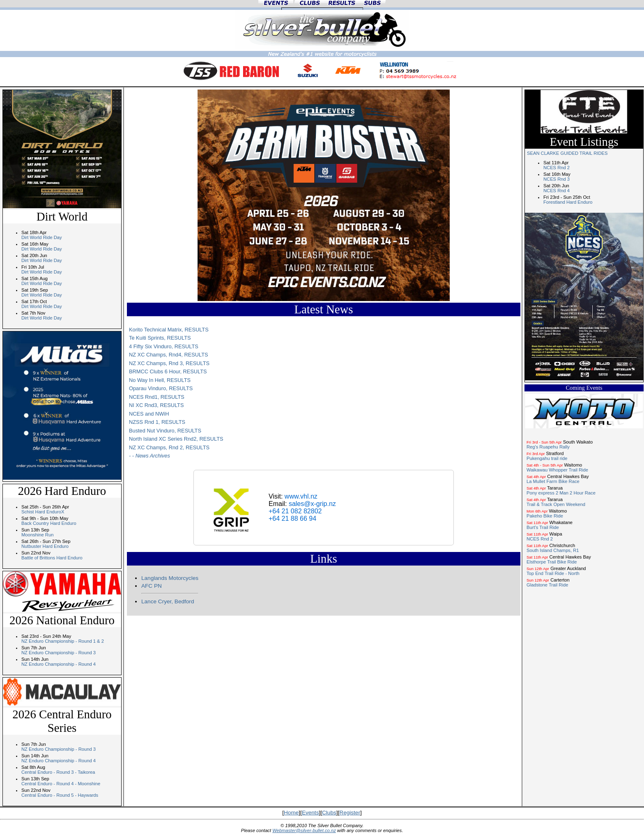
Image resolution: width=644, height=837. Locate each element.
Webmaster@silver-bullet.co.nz (304, 830)
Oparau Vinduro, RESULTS (161, 388)
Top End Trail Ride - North (553, 573)
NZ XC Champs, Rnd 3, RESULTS (169, 363)
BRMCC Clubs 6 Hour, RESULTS (168, 371)
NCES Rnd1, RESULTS (157, 397)
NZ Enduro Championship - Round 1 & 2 (63, 641)
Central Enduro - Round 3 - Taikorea (58, 772)
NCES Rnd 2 (557, 168)
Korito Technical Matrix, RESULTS (169, 330)
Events (310, 813)
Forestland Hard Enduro (568, 202)
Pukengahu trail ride (547, 458)
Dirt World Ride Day (42, 237)
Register (350, 813)
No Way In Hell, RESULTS (160, 380)
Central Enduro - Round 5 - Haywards (60, 795)
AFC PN (152, 586)
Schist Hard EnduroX (43, 512)
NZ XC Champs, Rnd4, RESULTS (168, 355)
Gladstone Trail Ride (547, 585)
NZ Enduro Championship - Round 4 (59, 664)
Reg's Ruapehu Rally (548, 447)
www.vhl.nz (301, 496)
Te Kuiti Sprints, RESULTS (160, 338)
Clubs (329, 813)
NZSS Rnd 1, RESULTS (157, 422)
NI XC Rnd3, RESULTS (156, 405)
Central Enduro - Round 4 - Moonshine (61, 784)
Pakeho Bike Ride (545, 516)
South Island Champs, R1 (553, 550)
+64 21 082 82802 (295, 511)
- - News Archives (149, 456)
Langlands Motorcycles (170, 578)
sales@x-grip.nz (312, 504)
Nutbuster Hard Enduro (45, 546)
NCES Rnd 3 (557, 179)
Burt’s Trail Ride (543, 527)
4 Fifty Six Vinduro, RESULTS (164, 346)
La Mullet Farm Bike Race (553, 481)
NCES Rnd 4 (557, 191)
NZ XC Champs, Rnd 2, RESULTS (169, 447)
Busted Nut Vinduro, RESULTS (165, 431)
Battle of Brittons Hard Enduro (52, 558)
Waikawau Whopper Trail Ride (557, 470)
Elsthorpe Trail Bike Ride (552, 562)
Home (291, 813)
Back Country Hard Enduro (49, 523)
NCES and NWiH (149, 414)
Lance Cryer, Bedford (168, 601)
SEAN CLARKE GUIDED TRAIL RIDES (567, 153)
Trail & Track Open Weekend (556, 504)
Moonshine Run (37, 535)
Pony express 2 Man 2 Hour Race (561, 493)
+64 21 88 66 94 (292, 519)
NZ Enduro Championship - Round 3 (59, 653)
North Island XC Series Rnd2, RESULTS (176, 439)
